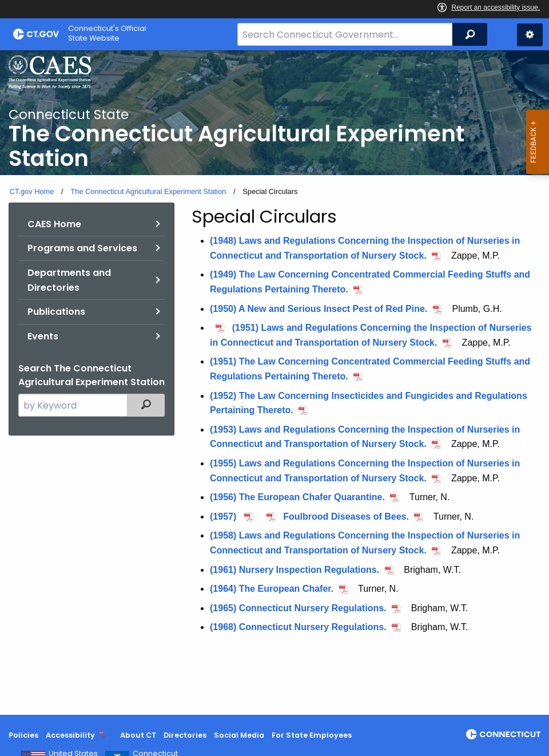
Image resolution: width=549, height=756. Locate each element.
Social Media (239, 735)
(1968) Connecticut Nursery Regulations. (298, 627)
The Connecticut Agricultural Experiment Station (148, 191)
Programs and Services (82, 248)
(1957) (224, 516)
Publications (56, 312)
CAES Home (54, 224)
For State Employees (312, 735)
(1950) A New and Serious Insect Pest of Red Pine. (319, 309)
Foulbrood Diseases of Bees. (346, 516)
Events (43, 336)
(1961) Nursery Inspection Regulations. (295, 570)
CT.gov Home (32, 191)
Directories (185, 735)
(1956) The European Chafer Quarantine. (297, 497)
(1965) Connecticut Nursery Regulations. (298, 608)
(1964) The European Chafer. (272, 589)
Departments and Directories (69, 280)
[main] (274, 383)
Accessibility (70, 735)
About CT (138, 735)
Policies (23, 735)
